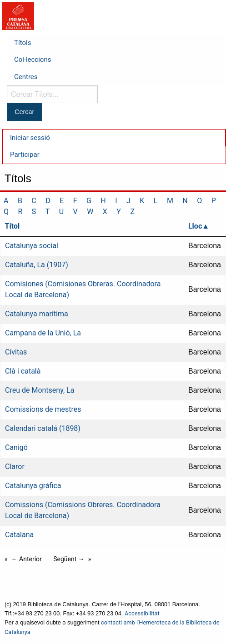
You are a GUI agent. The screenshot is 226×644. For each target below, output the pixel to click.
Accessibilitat (142, 613)
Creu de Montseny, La (40, 390)
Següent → (69, 559)
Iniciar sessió (30, 138)
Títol (13, 226)
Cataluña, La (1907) (37, 265)
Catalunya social (32, 246)
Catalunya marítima (37, 314)
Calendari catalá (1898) (43, 428)
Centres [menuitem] (26, 77)
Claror (15, 467)
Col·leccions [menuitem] (33, 60)
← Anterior (27, 559)
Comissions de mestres (43, 409)
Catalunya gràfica (33, 486)
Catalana (19, 535)
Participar (25, 155)
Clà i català (23, 371)
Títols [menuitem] (23, 43)
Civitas (16, 352)
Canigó (16, 447)
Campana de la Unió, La (43, 333)
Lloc (195, 226)
